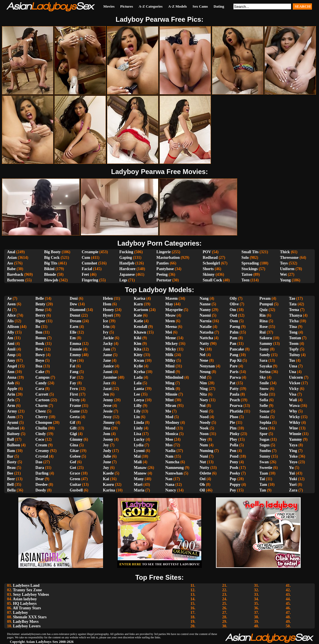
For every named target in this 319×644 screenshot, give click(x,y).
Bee (10, 473)
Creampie (90, 252)
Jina (107, 428)
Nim (203, 383)
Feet (85, 274)
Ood (233, 315)
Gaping (126, 258)
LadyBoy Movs (26, 622)
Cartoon (43, 400)
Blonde (50, 274)
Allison (13, 327)
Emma (75, 344)
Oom (234, 321)
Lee (137, 394)
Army (12, 411)
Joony (108, 439)
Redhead (210, 258)
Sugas (264, 439)
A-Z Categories (151, 6)
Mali (138, 462)
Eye (73, 360)
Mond (171, 428)
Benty (41, 304)
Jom (107, 434)
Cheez (41, 411)
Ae (9, 298)
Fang (74, 372)
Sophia (265, 423)
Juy (106, 468)
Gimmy (76, 439)
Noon (204, 434)
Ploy (233, 439)
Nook (204, 428)
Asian (12, 258)
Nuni (204, 456)
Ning (204, 389)
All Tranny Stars (27, 608)
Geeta (75, 417)
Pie (232, 423)
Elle (73, 332)
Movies (109, 6)
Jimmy (109, 423)
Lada (138, 377)
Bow (39, 349)
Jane (107, 360)
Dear (40, 479)
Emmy (75, 355)
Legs (123, 280)
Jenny (108, 400)
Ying (293, 451)
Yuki (293, 479)
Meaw (171, 315)
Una (293, 372)
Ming (170, 383)
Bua (39, 366)
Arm (11, 406)
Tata (293, 304)
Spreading (250, 263)
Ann (11, 372)
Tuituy (295, 355)
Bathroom (16, 280)
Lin (137, 417)
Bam (11, 451)
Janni (108, 372)
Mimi (170, 366)
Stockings (250, 269)
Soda (264, 394)
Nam (170, 456)
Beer (11, 479)
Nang (204, 298)
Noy (203, 439)
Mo (168, 411)
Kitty (138, 355)
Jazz (107, 383)
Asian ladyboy (25, 599)
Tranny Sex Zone (27, 590)
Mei (169, 332)
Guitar (75, 485)
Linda (139, 423)
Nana (170, 485)
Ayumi (13, 423)
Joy (106, 445)
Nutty (204, 468)
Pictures (127, 6)
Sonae (265, 411)
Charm (42, 406)
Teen (245, 280)
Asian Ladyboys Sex (42, 642)
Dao (39, 462)
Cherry (42, 417)
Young (285, 280)
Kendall (140, 327)
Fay (73, 383)
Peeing (162, 274)
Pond (234, 456)
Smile (264, 383)
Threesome (289, 258)
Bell (10, 485)
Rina (264, 321)
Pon (233, 451)
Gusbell (76, 490)
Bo (38, 327)
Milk (170, 355)
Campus (43, 377)
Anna (12, 377)
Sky (263, 377)
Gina (74, 445)
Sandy (265, 355)
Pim (233, 428)
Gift (73, 428)
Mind (170, 372)
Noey (204, 400)
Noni (204, 411)
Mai (137, 456)
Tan (263, 490)
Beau (11, 468)
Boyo (40, 360)
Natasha (207, 332)
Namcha (172, 462)
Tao (292, 298)
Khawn (140, 332)
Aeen (11, 304)
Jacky (108, 344)
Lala (138, 383)
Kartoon (141, 310)
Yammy (296, 439)
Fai (72, 366)
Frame (75, 406)
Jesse (107, 406)
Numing (206, 451)
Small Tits (250, 252)
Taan (264, 473)
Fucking (126, 252)
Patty (234, 389)
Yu (291, 468)
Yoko (293, 456)
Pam (234, 338)
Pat (233, 383)
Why (293, 411)
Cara (40, 389)
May (169, 304)
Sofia (264, 400)
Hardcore (127, 269)
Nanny (205, 310)
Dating (219, 6)
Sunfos (265, 451)
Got (73, 468)
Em (73, 338)
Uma (293, 366)
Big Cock (52, 258)
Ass (10, 263)
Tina (293, 327)
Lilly (138, 406)
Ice (106, 321)
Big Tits (51, 263)
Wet (283, 274)
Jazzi (107, 389)
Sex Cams (200, 6)
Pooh (234, 468)
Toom (294, 344)
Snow (264, 389)
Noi (203, 406)
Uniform (287, 269)
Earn (74, 327)
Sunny (265, 456)
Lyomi (139, 451)
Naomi (205, 315)
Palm (234, 332)
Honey (109, 310)
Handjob (127, 263)
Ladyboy (20, 613)
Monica (172, 434)
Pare (234, 366)
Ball (10, 439)
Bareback (15, 274)
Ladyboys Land (26, 585)
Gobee (75, 456)
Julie (107, 456)
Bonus (41, 338)
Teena (294, 310)
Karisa (139, 298)
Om (233, 310)
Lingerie (164, 252)
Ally (11, 332)
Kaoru (109, 485)
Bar (10, 456)
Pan (233, 344)
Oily (233, 298)
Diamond (77, 310)
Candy (41, 383)
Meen (170, 321)
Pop (233, 479)
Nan (169, 479)
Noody (205, 423)
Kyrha (139, 372)
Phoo (234, 417)
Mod (169, 417)
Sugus (265, 445)
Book (40, 344)
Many (139, 479)
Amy (11, 360)
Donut (75, 315)
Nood (204, 417)
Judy (107, 451)
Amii (11, 349)
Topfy (294, 349)
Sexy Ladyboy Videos (31, 595)
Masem (172, 298)
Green (75, 479)
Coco (40, 439)
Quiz (264, 310)
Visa (293, 394)
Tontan (295, 338)
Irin (106, 327)
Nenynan (207, 366)
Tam (263, 485)
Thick (285, 252)
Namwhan (174, 473)
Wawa (294, 406)
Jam (107, 349)
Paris (234, 372)
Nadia (171, 451)
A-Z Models (178, 6)
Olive (234, 304)
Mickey (172, 344)
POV (207, 252)
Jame (108, 355)
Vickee (295, 383)
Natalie (206, 327)
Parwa (235, 377)
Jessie (108, 411)
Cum (86, 258)
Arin (11, 394)
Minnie (171, 394)
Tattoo (247, 274)
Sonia (264, 417)
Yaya (293, 445)
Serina (265, 372)
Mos (169, 445)
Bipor (40, 321)
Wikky (295, 423)
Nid (203, 377)
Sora (263, 428)
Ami (11, 344)
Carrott (42, 394)
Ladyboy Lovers (27, 626)
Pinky (235, 434)
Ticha (294, 321)
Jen (106, 394)
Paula (235, 394)
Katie (138, 321)
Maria (139, 490)
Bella (11, 490)
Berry (41, 315)
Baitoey (13, 434)
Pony (234, 462)
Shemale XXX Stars (30, 617)
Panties (163, 263)
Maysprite (174, 310)
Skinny (209, 274)
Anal (11, 252)
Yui (292, 473)
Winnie (295, 434)
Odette (205, 473)
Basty (12, 462)
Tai (262, 479)
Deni (74, 298)
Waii (293, 400)
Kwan (139, 360)
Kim (137, 344)
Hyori (108, 315)
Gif (72, 423)
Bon (39, 332)
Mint (170, 400)
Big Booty (52, 252)
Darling (42, 473)
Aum (11, 417)
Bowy (40, 355)
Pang (234, 355)
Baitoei (13, 428)
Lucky (139, 439)
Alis (10, 321)
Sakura (266, 338)
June (107, 462)
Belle (40, 298)
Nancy (171, 490)
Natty (204, 344)
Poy (233, 490)
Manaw (140, 468)
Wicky (295, 417)
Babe (11, 269)
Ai (9, 310)
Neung (205, 372)
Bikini (49, 269)
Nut (203, 462)
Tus (292, 360)
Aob (11, 383)
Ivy (106, 332)
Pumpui (266, 304)
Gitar (74, 451)
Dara (40, 468)
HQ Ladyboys (25, 604)
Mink (170, 389)
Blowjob (51, 280)
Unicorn (296, 377)
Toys (284, 263)
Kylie (138, 366)
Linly (138, 428)
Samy (264, 349)
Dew (73, 304)
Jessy (107, 417)
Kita (137, 349)
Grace (75, 473)
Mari (138, 485)
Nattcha (206, 338)
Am (10, 338)
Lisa (137, 434)
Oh (202, 485)
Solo (245, 258)
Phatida (236, 411)
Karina (109, 490)
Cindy (41, 434)
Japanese (127, 274)
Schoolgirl (211, 263)
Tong (293, 332)
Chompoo (44, 423)
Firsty (75, 400)
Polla (234, 445)
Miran (171, 406)
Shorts (208, 269)
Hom (107, 304)
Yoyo (293, 462)
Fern (74, 389)
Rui (263, 332)
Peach (235, 400)
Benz (40, 310)
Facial (87, 269)
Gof (73, 462)
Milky (171, 360)
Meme (171, 338)
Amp (11, 355)
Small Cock (212, 280)
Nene (204, 360)
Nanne (205, 304)
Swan (264, 462)
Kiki (137, 338)
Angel (12, 366)
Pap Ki (236, 360)
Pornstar (164, 280)
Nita (203, 394)
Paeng (235, 327)
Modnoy (172, 423)
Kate (138, 315)
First (74, 394)
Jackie (108, 338)
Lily (137, 411)
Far (73, 377)
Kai (106, 479)
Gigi (73, 434)
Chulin (41, 428)
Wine (294, 428)
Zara (293, 490)
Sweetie (266, 468)
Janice (108, 366)
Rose (264, 327)
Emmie (76, 349)
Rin (263, 315)
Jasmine (110, 377)
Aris (11, 400)
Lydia (139, 445)
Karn (138, 304)
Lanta (139, 389)
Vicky (294, 389)
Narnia (206, 321)
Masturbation (168, 258)
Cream (41, 445)
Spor (264, 434)
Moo (169, 439)
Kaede (108, 473)
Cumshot (89, 263)
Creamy (42, 451)
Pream (265, 298)
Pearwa (236, 406)
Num (204, 445)
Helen (108, 298)
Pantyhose (165, 269)
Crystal (42, 456)
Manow (140, 473)
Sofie (264, 406)
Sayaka (266, 366)
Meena (171, 327)
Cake (40, 372)
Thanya (296, 315)
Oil (202, 490)
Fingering (90, 280)
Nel (202, 355)
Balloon (14, 445)
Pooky (235, 473)
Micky (171, 349)
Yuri (293, 485)
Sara (263, 360)
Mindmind (174, 377)
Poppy (235, 485)
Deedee (42, 485)
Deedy (41, 490)
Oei (203, 479)
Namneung (175, 468)
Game (75, 411)
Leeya (139, 400)
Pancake (237, 349)
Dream (76, 321)
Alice (11, 315)
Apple (12, 389)
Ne (202, 349)
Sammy (266, 344)
